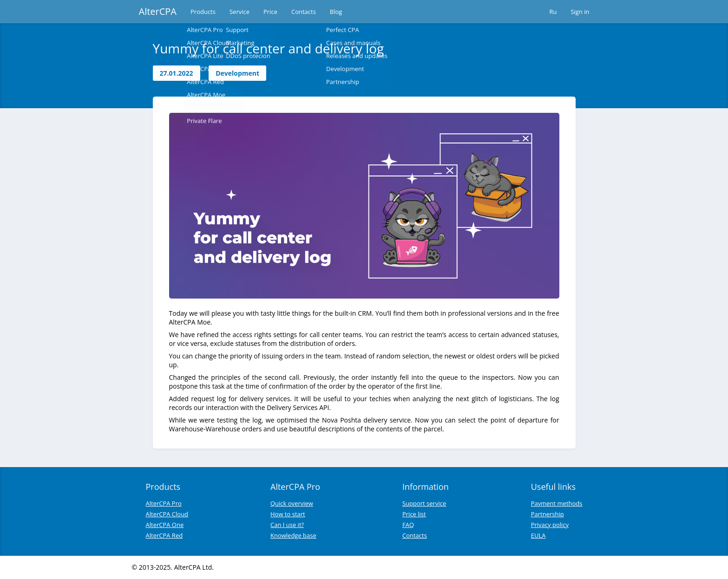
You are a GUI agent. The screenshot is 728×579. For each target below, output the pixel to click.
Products (203, 12)
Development (237, 73)
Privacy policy (550, 525)
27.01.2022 (177, 73)
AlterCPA (158, 11)
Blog (336, 12)
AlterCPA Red (164, 535)
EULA (538, 535)
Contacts (304, 12)
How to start (288, 514)
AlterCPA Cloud (167, 514)
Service (239, 12)
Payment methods (557, 503)
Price (270, 12)
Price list (414, 514)
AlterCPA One (165, 525)
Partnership (548, 514)
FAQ (408, 525)
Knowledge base (293, 535)
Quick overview (292, 503)
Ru (553, 12)
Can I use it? (287, 525)
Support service (424, 503)
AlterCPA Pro (164, 503)
